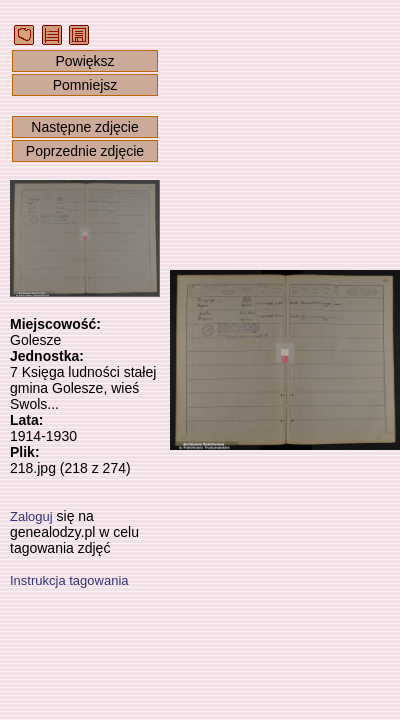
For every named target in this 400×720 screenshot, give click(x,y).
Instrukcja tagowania (69, 580)
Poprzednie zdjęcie (85, 151)
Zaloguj (31, 516)
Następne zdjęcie (84, 127)
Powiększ (84, 61)
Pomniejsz (85, 85)
